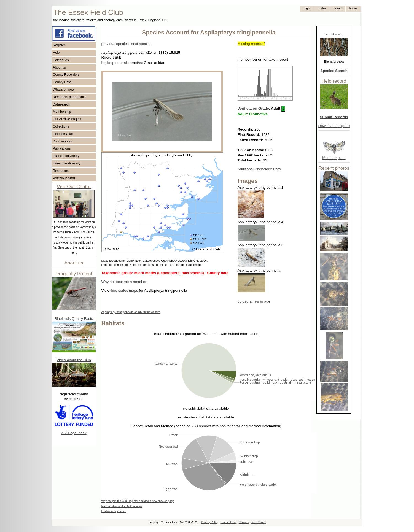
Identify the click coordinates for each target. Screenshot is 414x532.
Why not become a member (124, 282)
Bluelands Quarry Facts (74, 319)
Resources (61, 171)
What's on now (64, 90)
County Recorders (66, 75)
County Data (62, 82)
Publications (62, 148)
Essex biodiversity (66, 156)
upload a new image (254, 301)
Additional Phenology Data (259, 169)
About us (59, 67)
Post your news (64, 178)
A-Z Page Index (74, 433)
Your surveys (62, 141)
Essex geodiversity (67, 163)
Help (56, 53)
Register (59, 45)
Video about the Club (74, 360)
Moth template (334, 158)
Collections (61, 126)
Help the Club (63, 134)
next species (141, 44)
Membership (62, 112)
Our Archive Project (67, 119)
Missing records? (252, 44)
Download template (334, 126)
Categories (61, 60)
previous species (115, 44)
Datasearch (61, 104)
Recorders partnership (69, 97)
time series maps (124, 291)
